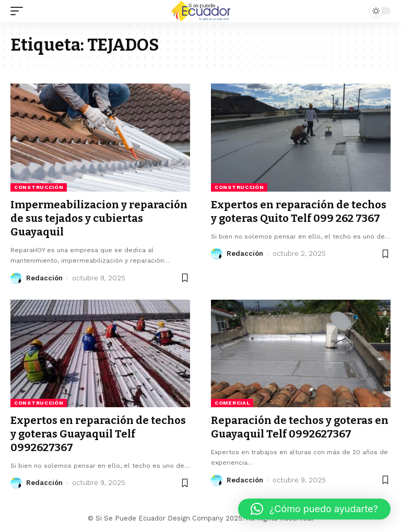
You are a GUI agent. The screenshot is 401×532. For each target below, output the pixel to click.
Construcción (39, 187)
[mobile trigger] (19, 11)
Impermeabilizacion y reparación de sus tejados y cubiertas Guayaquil (99, 218)
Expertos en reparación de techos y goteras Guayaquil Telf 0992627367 (98, 434)
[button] (314, 509)
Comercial (232, 403)
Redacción (44, 278)
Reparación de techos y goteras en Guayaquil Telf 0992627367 (300, 427)
